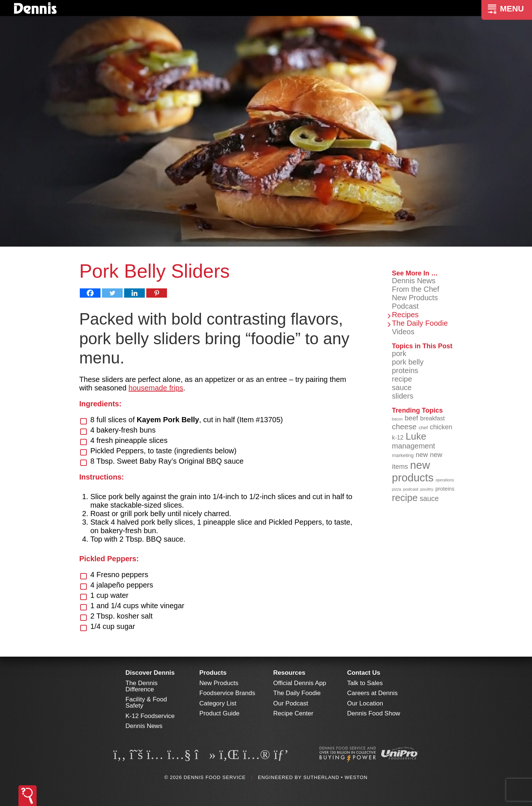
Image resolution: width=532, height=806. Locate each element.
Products (213, 673)
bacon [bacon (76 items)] (397, 419)
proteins (405, 370)
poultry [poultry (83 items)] (427, 489)
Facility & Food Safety (146, 702)
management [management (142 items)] (414, 446)
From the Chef (416, 289)
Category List (218, 703)
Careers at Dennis (373, 693)
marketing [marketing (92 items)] (403, 455)
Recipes (405, 315)
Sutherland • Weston (335, 777)
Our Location (365, 703)
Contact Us (364, 673)
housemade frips (156, 388)
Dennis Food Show (374, 713)
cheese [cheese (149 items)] (404, 426)
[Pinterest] (157, 293)
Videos (403, 332)
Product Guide (220, 713)
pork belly (408, 362)
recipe (402, 379)
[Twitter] (112, 293)
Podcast (405, 306)
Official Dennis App (300, 683)
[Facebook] (90, 293)
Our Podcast (291, 703)
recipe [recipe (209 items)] (405, 498)
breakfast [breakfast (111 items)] (432, 418)
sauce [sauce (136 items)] (429, 499)
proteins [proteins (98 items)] (445, 489)
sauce (402, 387)
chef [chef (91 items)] (423, 428)
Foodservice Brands (227, 693)
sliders (403, 396)
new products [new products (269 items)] (413, 471)
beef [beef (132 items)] (411, 418)
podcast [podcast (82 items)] (411, 489)
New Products (415, 298)
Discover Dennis (150, 673)
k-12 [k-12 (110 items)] (398, 437)
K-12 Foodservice (150, 716)
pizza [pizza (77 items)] (397, 489)
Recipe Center (294, 713)
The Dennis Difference (142, 686)
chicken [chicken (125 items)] (441, 427)
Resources (289, 673)
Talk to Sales (365, 683)
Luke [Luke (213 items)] (416, 436)
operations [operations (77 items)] (445, 480)
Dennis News (414, 281)
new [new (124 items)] (422, 455)
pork (399, 353)
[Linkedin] (134, 293)
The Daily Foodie (420, 323)
